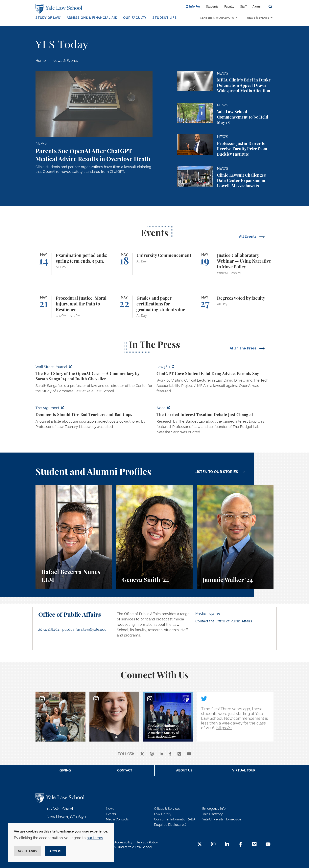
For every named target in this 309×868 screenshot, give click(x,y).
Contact (125, 770)
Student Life (165, 18)
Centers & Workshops (217, 18)
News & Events (258, 18)
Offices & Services (167, 809)
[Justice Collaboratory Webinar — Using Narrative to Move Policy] (235, 264)
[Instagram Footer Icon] (213, 845)
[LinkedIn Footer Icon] (227, 845)
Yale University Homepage (222, 819)
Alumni (257, 7)
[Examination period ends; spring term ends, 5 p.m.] (74, 264)
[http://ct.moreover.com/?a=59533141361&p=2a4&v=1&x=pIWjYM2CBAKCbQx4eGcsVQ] (215, 380)
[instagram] (152, 754)
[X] (142, 754)
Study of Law (48, 18)
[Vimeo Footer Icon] (254, 845)
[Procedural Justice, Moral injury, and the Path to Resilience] (74, 307)
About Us (184, 770)
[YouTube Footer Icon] (268, 845)
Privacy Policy (148, 842)
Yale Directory (213, 814)
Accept (56, 851)
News (110, 809)
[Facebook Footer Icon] (241, 845)
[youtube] (189, 754)
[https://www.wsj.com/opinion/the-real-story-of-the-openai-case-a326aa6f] (94, 380)
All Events (248, 236)
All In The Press (244, 348)
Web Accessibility (119, 842)
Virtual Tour (244, 770)
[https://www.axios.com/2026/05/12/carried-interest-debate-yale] (215, 421)
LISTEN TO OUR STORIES (216, 472)
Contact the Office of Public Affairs (224, 621)
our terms (95, 838)
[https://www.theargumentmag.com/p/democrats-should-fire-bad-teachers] (94, 418)
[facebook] (170, 754)
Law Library (163, 814)
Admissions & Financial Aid (92, 18)
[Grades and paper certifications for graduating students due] (155, 307)
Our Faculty (135, 18)
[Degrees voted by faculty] (235, 307)
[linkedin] (161, 754)
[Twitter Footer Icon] (200, 845)
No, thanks (28, 851)
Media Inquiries (208, 613)
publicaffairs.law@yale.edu (84, 629)
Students (212, 7)
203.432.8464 (49, 629)
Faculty (229, 7)
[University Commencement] (155, 264)
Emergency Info (214, 809)
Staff (243, 7)
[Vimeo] (179, 754)
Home (41, 61)
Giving (65, 770)
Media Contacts (117, 819)
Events (111, 814)
